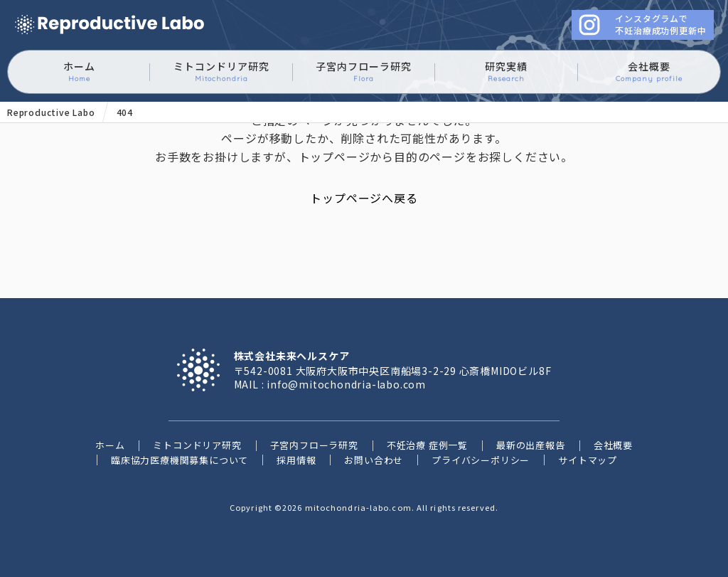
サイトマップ (588, 460)
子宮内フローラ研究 (364, 72)
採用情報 (296, 460)
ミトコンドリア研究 (221, 72)
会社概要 (649, 72)
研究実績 (506, 72)
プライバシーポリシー (481, 460)
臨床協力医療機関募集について (180, 460)
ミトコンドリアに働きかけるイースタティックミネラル (109, 25)
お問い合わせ (374, 460)
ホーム (79, 72)
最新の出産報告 (531, 445)
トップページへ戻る (364, 198)
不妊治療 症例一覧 (427, 445)
